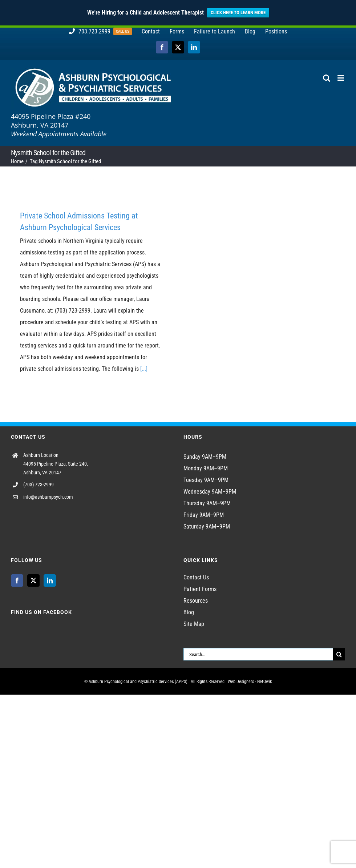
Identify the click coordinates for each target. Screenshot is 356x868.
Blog (189, 612)
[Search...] (258, 654)
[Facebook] (17, 580)
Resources (196, 601)
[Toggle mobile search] (327, 78)
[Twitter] (33, 580)
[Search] (339, 654)
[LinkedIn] (50, 580)
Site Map (194, 624)
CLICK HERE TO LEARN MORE (238, 13)
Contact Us (196, 577)
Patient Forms (200, 589)
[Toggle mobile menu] (341, 78)
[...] (144, 369)
